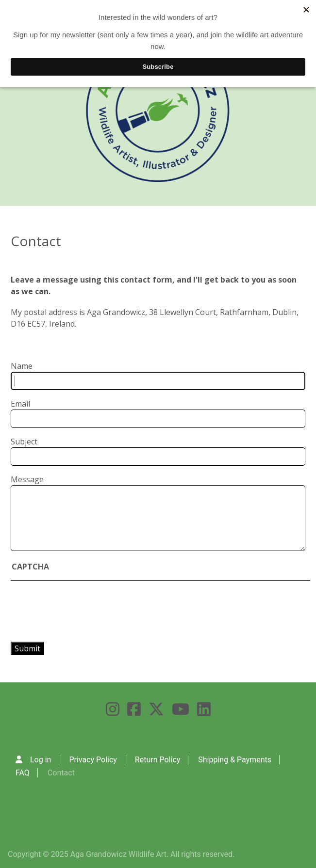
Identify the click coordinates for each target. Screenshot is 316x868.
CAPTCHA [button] (30, 567)
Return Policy (158, 760)
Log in (41, 760)
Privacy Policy (93, 760)
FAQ (23, 773)
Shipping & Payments (235, 760)
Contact (61, 773)
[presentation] (96, 611)
